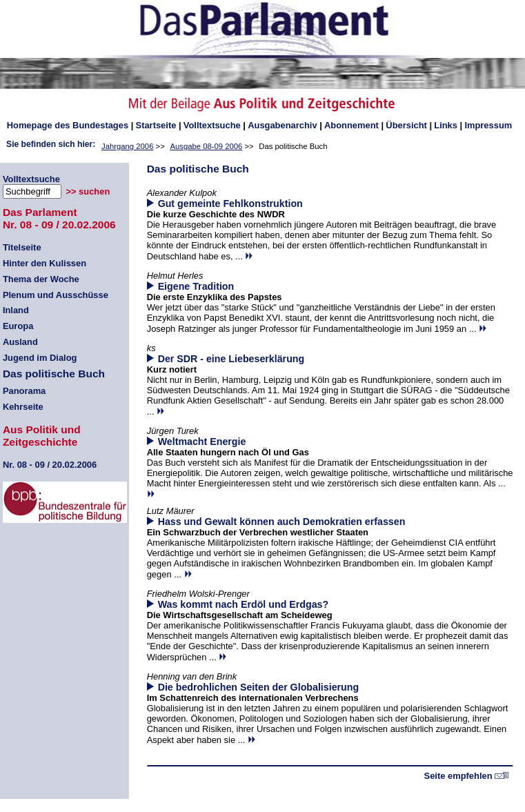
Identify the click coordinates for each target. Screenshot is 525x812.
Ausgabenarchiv (282, 125)
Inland (16, 310)
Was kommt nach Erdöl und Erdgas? (244, 604)
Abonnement (351, 125)
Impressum (488, 125)
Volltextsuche (212, 125)
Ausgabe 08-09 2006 (206, 146)
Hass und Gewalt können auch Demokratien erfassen (282, 522)
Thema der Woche (41, 279)
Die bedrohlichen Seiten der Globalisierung (259, 687)
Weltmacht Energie (202, 442)
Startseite (156, 125)
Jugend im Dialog (40, 358)
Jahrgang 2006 (127, 146)
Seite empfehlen (467, 776)
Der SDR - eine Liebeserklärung (231, 359)
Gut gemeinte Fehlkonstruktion (230, 204)
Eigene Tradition (196, 286)
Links (446, 125)
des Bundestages (68, 125)
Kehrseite (23, 407)
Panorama (24, 391)
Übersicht (406, 125)
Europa (18, 326)
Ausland (20, 342)
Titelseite (22, 247)
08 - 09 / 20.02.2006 (50, 465)
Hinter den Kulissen (44, 263)
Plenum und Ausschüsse (56, 295)
